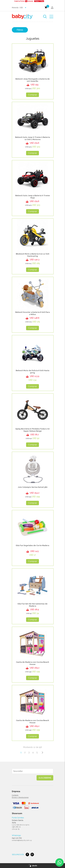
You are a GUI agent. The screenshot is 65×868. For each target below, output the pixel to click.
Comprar (32, 95)
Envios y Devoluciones (20, 797)
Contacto (15, 795)
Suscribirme (45, 778)
